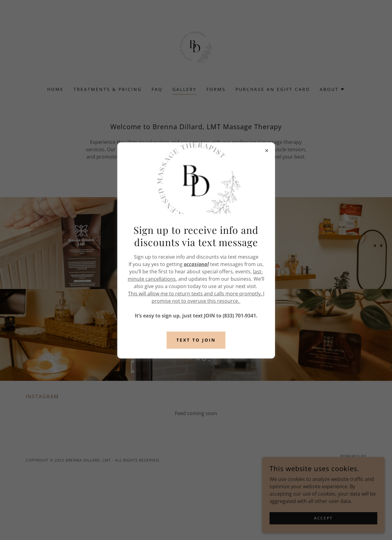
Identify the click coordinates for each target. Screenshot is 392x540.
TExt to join (196, 340)
